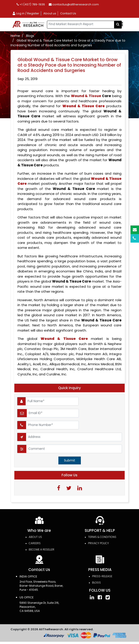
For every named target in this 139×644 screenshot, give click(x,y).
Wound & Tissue (86, 96)
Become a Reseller (42, 550)
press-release (102, 576)
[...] (81, 25)
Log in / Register (26, 13)
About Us (35, 537)
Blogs (30, 36)
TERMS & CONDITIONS (102, 537)
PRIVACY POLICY (98, 543)
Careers (35, 543)
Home (15, 36)
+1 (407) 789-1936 (31, 4)
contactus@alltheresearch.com (74, 4)
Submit (70, 460)
